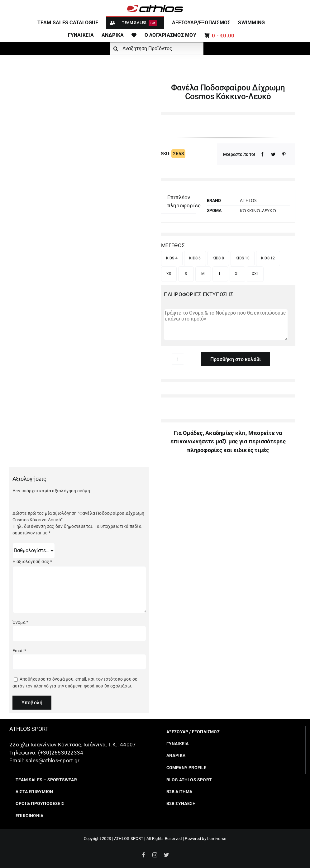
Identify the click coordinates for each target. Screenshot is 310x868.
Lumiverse (217, 839)
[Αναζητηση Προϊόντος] (157, 49)
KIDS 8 (218, 258)
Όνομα (20, 622)
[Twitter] (273, 154)
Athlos (248, 200)
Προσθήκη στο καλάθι (236, 359)
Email (19, 651)
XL (237, 274)
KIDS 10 (243, 258)
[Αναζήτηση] (116, 49)
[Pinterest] (284, 154)
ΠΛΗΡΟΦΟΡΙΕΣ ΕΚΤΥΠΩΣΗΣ (199, 294)
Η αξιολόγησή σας (32, 562)
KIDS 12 (268, 258)
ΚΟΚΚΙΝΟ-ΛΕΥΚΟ (258, 211)
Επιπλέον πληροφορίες (184, 201)
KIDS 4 (172, 258)
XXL (255, 274)
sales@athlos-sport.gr (52, 760)
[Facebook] (262, 154)
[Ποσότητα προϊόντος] (178, 359)
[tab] (184, 202)
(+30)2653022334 (61, 753)
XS (169, 274)
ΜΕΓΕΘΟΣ (173, 245)
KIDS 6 (195, 258)
